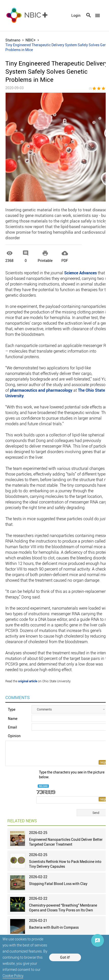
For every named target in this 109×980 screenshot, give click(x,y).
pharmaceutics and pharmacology (41, 390)
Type (12, 709)
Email (12, 727)
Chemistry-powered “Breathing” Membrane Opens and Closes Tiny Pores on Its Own (63, 908)
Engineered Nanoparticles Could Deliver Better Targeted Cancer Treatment (66, 842)
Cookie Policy (13, 976)
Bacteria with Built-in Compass (54, 927)
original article (28, 681)
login (76, 15)
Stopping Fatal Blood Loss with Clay (58, 884)
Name (13, 718)
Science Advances (80, 273)
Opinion (14, 736)
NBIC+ (31, 40)
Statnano (13, 40)
